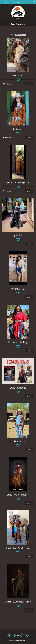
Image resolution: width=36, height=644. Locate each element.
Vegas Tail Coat (18, 235)
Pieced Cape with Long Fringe (18, 182)
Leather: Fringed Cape (18, 388)
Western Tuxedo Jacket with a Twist (18, 602)
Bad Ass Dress (18, 75)
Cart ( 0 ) (6, 2)
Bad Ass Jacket (18, 129)
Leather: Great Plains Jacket (18, 441)
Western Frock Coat (18, 289)
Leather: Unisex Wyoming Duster (18, 548)
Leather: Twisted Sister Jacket (18, 495)
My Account (18, 2)
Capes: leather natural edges (18, 342)
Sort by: (12, 35)
